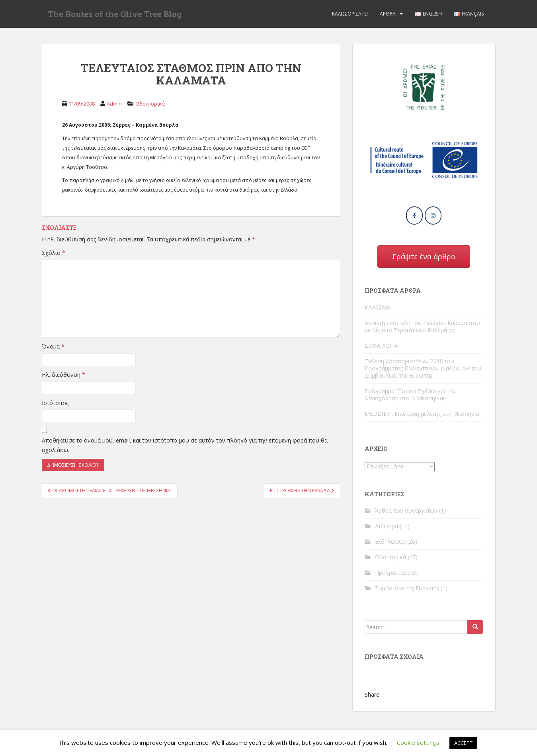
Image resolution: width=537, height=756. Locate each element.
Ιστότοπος (55, 403)
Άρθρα (388, 14)
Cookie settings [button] (418, 742)
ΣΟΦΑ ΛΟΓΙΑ (381, 346)
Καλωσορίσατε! (350, 14)
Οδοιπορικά (150, 104)
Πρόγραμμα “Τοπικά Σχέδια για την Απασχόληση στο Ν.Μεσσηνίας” (410, 395)
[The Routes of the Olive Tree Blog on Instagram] (433, 215)
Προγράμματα (393, 573)
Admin (114, 104)
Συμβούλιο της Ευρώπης (407, 588)
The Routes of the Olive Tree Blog (115, 14)
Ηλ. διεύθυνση (63, 375)
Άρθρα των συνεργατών (406, 510)
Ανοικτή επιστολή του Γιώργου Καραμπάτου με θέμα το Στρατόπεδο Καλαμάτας (422, 326)
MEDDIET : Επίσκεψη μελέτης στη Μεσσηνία (422, 414)
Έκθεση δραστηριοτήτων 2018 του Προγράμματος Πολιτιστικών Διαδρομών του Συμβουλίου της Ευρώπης (423, 368)
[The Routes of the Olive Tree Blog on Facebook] (414, 215)
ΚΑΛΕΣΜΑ (378, 307)
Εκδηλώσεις (390, 542)
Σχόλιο (54, 253)
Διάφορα (387, 526)
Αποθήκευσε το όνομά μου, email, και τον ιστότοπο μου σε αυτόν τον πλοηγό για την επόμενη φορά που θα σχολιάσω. (185, 445)
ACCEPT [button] (463, 743)
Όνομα (53, 346)
